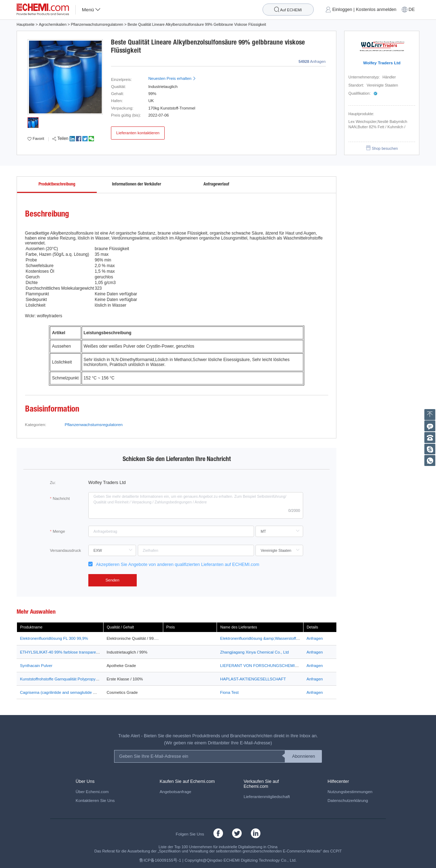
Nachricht (61, 498)
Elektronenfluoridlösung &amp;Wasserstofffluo (261, 638)
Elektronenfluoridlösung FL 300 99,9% (54, 638)
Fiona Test (229, 692)
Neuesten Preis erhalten (172, 78)
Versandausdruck (65, 550)
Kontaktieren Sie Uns (95, 800)
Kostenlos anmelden (376, 10)
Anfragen (314, 638)
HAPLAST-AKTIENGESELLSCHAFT (253, 679)
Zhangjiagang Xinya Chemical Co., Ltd (254, 652)
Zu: (53, 483)
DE (412, 10)
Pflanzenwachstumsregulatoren (97, 24)
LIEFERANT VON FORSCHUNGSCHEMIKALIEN (265, 666)
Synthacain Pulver (36, 666)
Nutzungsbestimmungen (350, 792)
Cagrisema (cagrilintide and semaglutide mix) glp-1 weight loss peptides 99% (89, 692)
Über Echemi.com (92, 792)
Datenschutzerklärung (348, 800)
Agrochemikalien (53, 24)
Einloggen (342, 10)
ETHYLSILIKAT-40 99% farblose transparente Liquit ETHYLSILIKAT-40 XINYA (90, 652)
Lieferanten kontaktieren (138, 133)
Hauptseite (26, 24)
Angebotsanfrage (176, 792)
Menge (59, 531)
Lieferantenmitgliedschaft (267, 796)
